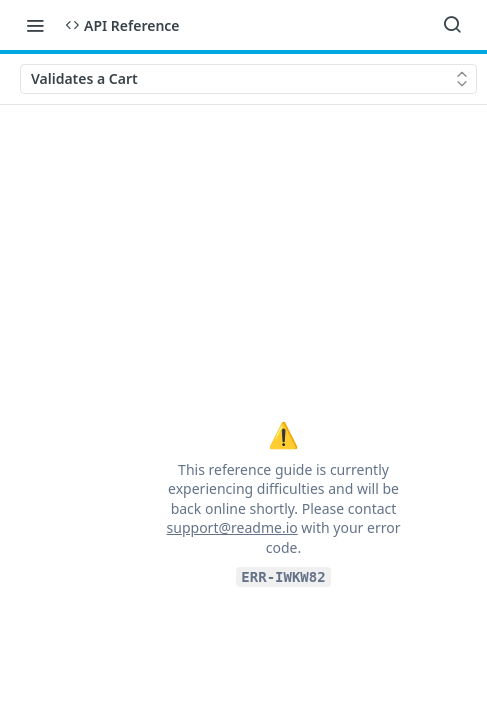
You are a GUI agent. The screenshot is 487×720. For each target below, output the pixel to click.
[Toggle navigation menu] (35, 25)
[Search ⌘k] (452, 25)
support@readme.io (232, 527)
